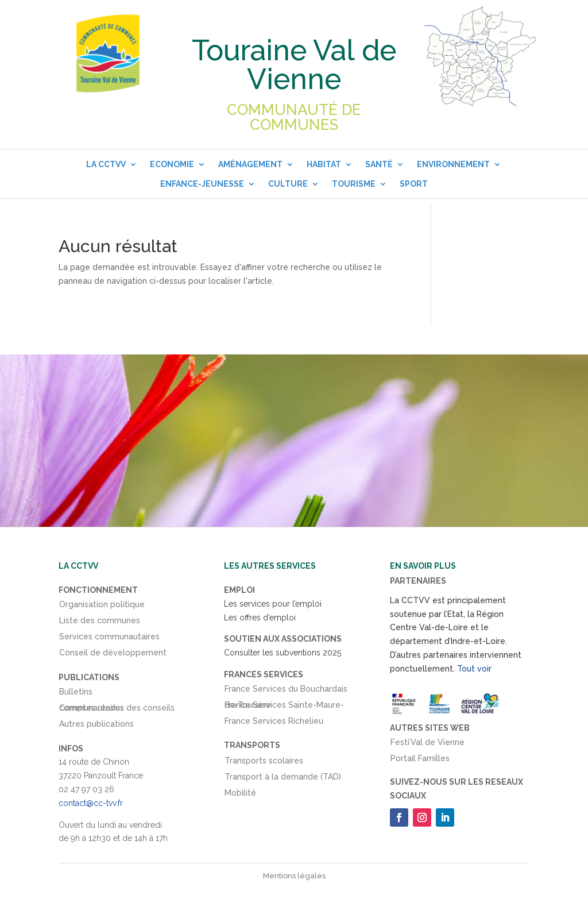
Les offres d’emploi (260, 618)
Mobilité (240, 795)
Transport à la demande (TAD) (283, 779)
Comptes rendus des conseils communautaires (117, 710)
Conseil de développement (113, 655)
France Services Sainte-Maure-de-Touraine (284, 707)
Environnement (453, 164)
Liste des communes (100, 623)
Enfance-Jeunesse (202, 184)
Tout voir (474, 669)
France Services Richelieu (274, 723)
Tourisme (354, 184)
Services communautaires (109, 639)
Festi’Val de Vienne (428, 745)
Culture (288, 184)
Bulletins (76, 694)
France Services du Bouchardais (286, 691)
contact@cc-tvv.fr (91, 803)
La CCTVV (106, 164)
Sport (414, 184)
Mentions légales (294, 876)
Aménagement (250, 164)
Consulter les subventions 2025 (283, 653)
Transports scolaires (264, 763)
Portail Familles (420, 761)
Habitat (324, 164)
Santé (379, 164)
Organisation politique (102, 607)
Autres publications (96, 726)
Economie (172, 164)
